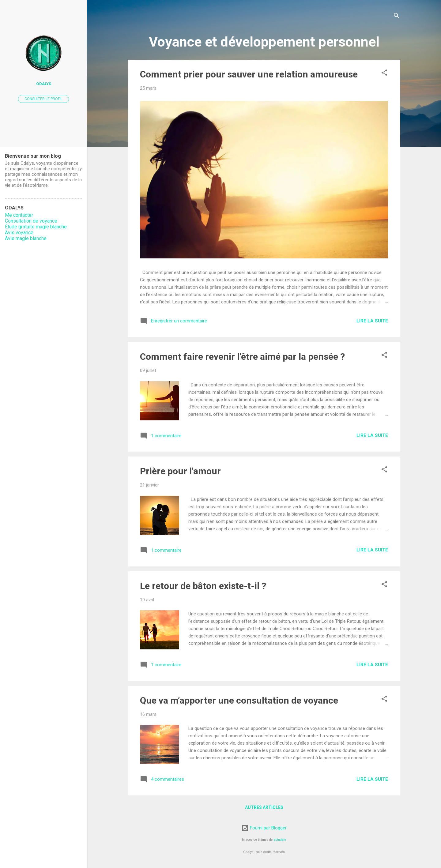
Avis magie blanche (26, 238)
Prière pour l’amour (180, 471)
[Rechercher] (397, 17)
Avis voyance (19, 233)
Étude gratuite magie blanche (36, 227)
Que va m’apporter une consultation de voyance (239, 700)
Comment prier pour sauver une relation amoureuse (249, 74)
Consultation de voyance (31, 221)
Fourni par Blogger (264, 828)
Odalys (44, 84)
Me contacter (19, 215)
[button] (384, 74)
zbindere (280, 840)
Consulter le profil (43, 99)
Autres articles (264, 807)
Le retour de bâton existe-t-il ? (203, 586)
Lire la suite (372, 321)
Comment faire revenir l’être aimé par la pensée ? (242, 357)
